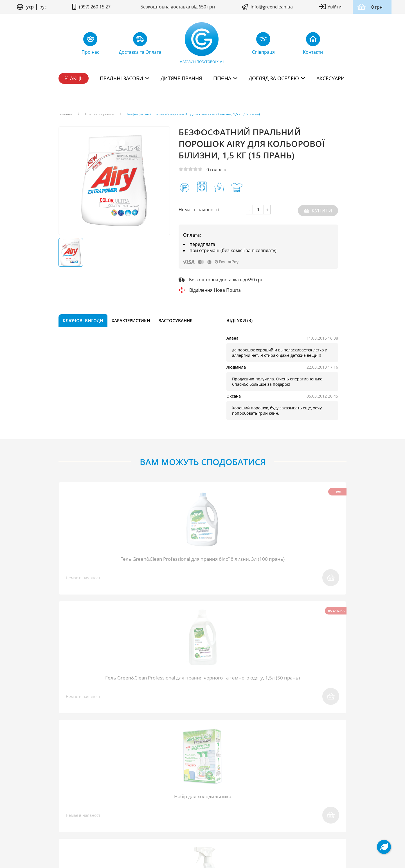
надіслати (275, 711)
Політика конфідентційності (225, 821)
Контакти (334, 797)
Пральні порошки (100, 114)
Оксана (234, 394)
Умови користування (174, 821)
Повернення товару (178, 797)
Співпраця (134, 797)
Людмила (236, 365)
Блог (91, 797)
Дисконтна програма (289, 797)
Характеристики (131, 319)
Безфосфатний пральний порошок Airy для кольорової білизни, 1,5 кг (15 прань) (193, 114)
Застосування (176, 319)
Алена (232, 336)
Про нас (68, 797)
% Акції (74, 78)
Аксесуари (331, 78)
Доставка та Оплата (232, 797)
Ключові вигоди (83, 319)
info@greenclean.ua (272, 7)
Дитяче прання (181, 78)
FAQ (110, 797)
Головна (65, 114)
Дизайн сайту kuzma (202, 837)
